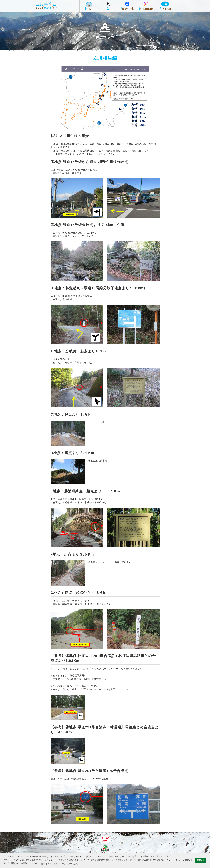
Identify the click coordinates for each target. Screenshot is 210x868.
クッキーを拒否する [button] (184, 860)
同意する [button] (201, 860)
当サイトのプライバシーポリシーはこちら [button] (61, 864)
